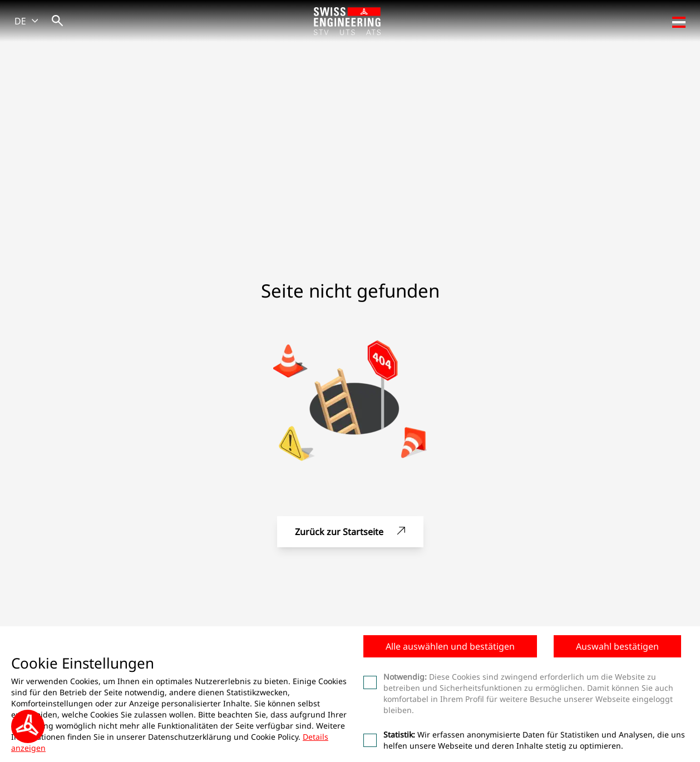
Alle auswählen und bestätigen (450, 646)
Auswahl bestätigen (617, 646)
